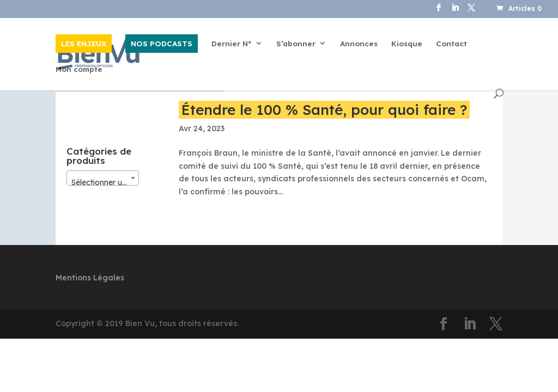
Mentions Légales (90, 278)
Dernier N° (232, 44)
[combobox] (103, 178)
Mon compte (79, 69)
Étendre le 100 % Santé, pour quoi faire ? (324, 110)
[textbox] (103, 182)
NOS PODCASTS (162, 43)
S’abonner (296, 44)
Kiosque (407, 44)
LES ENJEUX (84, 43)
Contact (451, 44)
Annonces (359, 44)
